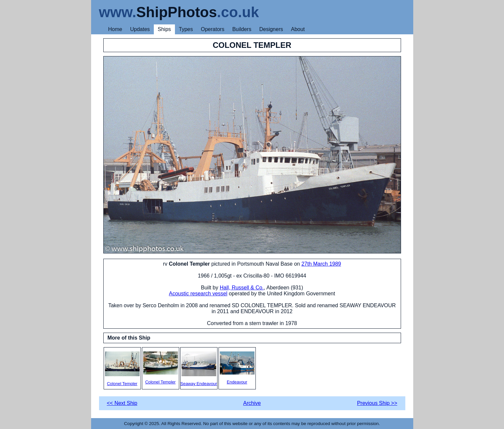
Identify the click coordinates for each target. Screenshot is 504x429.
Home (115, 29)
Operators (213, 29)
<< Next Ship (122, 403)
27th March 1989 (321, 264)
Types (186, 29)
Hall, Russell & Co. (242, 288)
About (298, 29)
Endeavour (237, 368)
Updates (140, 29)
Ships (164, 29)
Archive (252, 403)
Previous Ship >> (377, 403)
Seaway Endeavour (199, 369)
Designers (271, 29)
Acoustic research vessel (198, 294)
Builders (242, 29)
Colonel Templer (122, 369)
